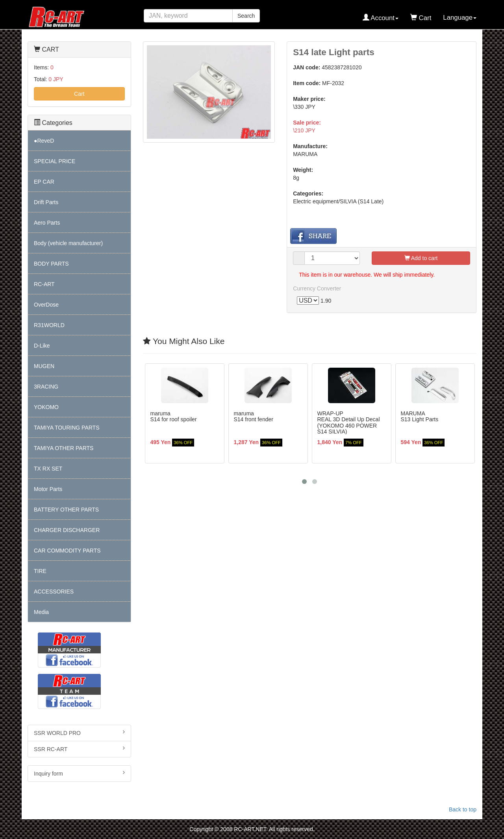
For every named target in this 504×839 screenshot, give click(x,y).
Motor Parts (48, 489)
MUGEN (44, 366)
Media (41, 612)
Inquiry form (79, 773)
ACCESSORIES (54, 592)
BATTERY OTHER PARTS (66, 510)
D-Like (42, 346)
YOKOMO (46, 407)
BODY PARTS (51, 264)
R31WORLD (49, 325)
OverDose (46, 305)
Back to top (463, 809)
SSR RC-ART (79, 749)
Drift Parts (46, 202)
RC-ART (44, 284)
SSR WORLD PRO (79, 733)
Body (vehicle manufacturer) (68, 243)
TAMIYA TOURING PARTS (67, 428)
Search (246, 16)
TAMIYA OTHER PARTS (64, 448)
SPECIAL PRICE (55, 161)
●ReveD (44, 141)
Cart (79, 94)
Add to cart (421, 258)
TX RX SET (48, 469)
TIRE (40, 571)
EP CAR (44, 182)
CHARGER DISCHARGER (67, 530)
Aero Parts (47, 223)
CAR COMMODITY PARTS (67, 551)
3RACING (46, 387)
